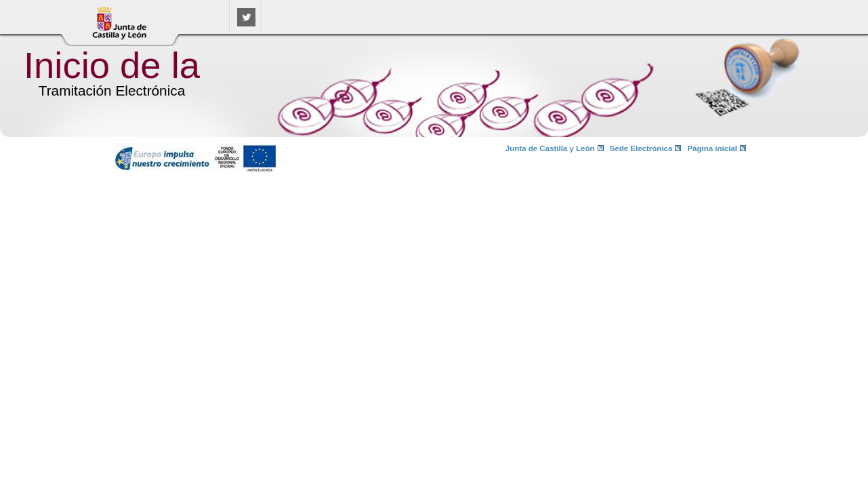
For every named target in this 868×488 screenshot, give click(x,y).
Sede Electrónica (641, 148)
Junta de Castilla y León (550, 148)
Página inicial (712, 148)
